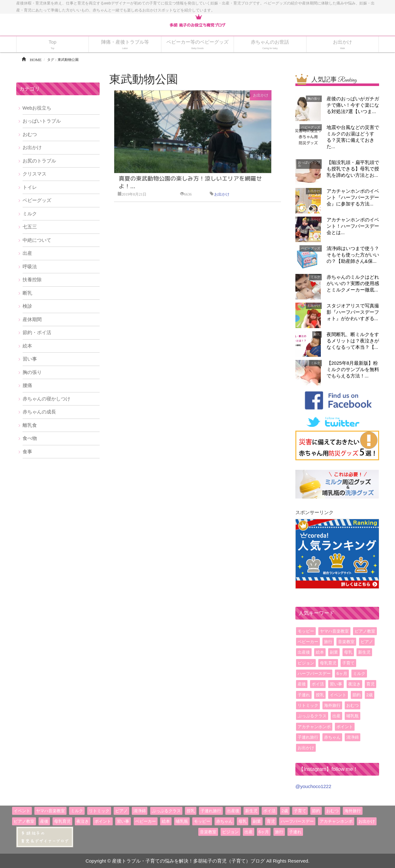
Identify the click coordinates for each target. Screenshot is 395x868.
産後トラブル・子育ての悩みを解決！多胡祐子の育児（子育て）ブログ (188, 861)
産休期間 (32, 319)
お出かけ (261, 95)
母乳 (348, 652)
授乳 (320, 695)
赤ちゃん (332, 737)
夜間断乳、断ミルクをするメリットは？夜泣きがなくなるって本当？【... (353, 341)
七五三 (30, 227)
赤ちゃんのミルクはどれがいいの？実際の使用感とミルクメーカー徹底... (353, 283)
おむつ (30, 134)
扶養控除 (32, 280)
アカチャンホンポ (314, 727)
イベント (338, 695)
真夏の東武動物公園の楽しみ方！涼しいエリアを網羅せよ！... (190, 182)
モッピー (306, 631)
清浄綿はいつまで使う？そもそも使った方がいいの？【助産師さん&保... (353, 255)
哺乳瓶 (353, 716)
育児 (370, 684)
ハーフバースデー (314, 674)
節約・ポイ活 (37, 332)
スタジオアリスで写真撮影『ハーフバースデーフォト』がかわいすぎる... (353, 312)
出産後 (304, 652)
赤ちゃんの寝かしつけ (46, 399)
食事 (27, 452)
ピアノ (367, 642)
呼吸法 (30, 266)
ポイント (345, 727)
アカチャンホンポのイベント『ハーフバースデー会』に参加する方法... (353, 197)
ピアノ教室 (365, 631)
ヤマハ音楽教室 (334, 631)
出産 (27, 253)
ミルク (30, 214)
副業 (334, 652)
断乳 (27, 293)
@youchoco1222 (313, 786)
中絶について (37, 240)
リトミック (308, 705)
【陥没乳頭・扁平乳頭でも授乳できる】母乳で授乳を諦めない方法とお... (353, 169)
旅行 (328, 642)
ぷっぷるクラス (312, 716)
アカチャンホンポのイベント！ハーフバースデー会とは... (353, 226)
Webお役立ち (37, 108)
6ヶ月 (342, 674)
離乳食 (30, 425)
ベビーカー (308, 642)
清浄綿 (353, 737)
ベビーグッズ (37, 200)
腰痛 (27, 385)
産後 (302, 684)
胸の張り (32, 372)
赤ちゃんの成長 (39, 412)
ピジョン (306, 663)
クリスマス (35, 174)
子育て (348, 663)
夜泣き (354, 684)
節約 (356, 695)
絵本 (27, 346)
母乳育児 (328, 663)
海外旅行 (332, 705)
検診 (27, 306)
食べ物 (30, 438)
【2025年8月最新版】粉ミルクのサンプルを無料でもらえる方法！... (353, 369)
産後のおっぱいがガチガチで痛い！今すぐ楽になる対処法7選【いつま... (353, 105)
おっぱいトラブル (42, 121)
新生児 (364, 652)
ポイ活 (318, 684)
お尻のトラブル (39, 161)
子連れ (304, 695)
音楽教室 (346, 642)
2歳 (370, 695)
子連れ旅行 (308, 737)
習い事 (30, 359)
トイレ (30, 187)
